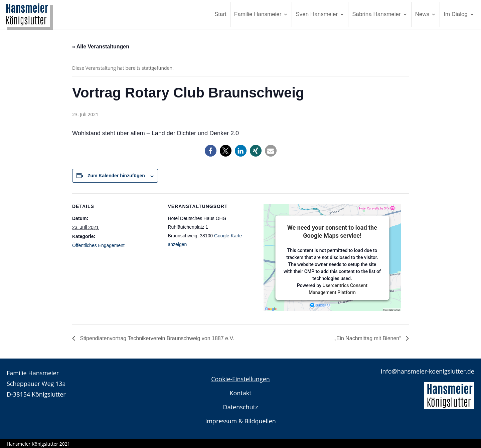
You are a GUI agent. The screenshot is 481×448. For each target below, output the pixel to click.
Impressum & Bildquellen (240, 421)
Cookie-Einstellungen (240, 379)
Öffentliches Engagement (98, 245)
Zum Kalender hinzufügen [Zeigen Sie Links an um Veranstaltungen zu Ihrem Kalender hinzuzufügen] (116, 176)
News (422, 14)
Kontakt (240, 393)
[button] (211, 151)
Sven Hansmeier (317, 14)
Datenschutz (241, 407)
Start (220, 14)
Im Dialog (456, 14)
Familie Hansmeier (258, 14)
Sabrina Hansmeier (376, 14)
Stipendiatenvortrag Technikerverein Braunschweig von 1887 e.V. (156, 338)
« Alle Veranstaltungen (101, 47)
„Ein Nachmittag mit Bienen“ (368, 338)
